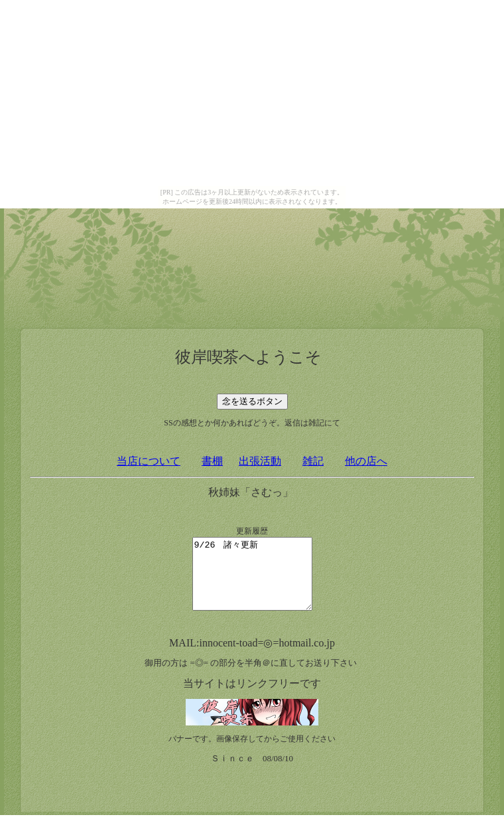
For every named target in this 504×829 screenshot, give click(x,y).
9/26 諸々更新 (252, 581)
